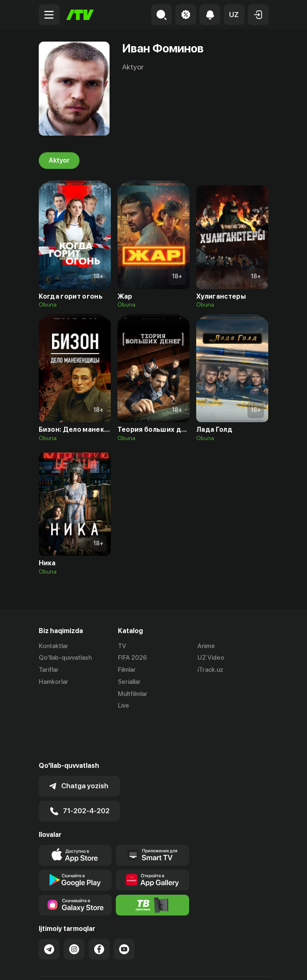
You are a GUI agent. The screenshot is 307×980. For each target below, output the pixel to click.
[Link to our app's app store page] (75, 814)
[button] (234, 15)
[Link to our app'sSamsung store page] (75, 864)
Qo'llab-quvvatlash (65, 658)
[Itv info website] (152, 864)
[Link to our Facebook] (99, 908)
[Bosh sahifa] (80, 15)
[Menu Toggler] (49, 15)
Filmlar (127, 670)
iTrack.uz (210, 670)
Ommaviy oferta (61, 965)
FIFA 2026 (132, 658)
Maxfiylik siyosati (118, 965)
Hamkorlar (54, 682)
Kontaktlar (54, 646)
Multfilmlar (133, 694)
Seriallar (129, 682)
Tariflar (49, 670)
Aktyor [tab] (59, 161)
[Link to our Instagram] (74, 908)
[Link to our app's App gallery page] (152, 839)
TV (122, 646)
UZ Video (211, 658)
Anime (206, 646)
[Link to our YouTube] (124, 908)
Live (124, 706)
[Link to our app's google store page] (75, 839)
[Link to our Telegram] (49, 908)
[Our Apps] (152, 814)
